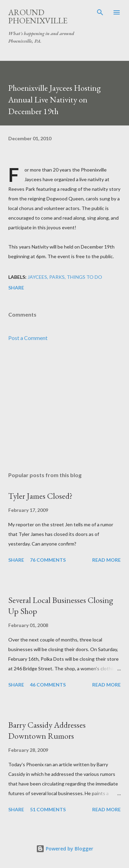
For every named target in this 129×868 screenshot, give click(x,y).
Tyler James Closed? (40, 496)
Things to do (84, 277)
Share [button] (16, 288)
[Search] (100, 12)
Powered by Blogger (65, 849)
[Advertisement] (64, 407)
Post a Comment (28, 338)
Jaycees (37, 277)
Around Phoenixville (38, 16)
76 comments (48, 560)
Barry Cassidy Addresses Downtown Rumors (47, 730)
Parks (57, 277)
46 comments (48, 685)
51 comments (48, 809)
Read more (106, 560)
